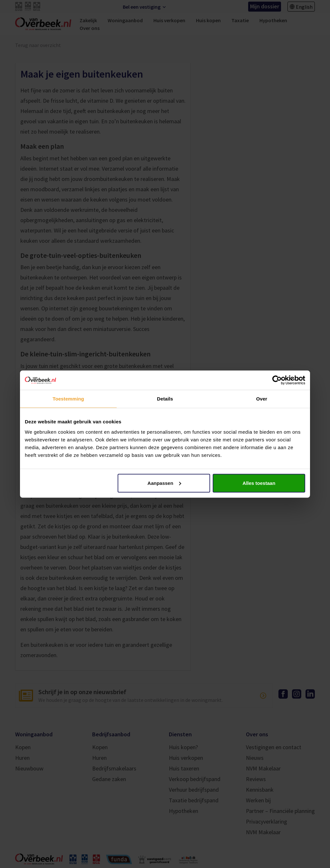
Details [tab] (165, 399)
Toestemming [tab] (68, 399)
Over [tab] (262, 399)
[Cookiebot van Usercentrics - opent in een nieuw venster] (277, 380)
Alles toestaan (259, 483)
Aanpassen (164, 483)
